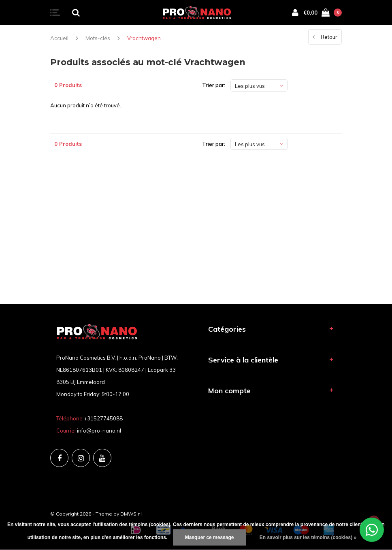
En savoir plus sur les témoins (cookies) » (308, 537)
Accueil (59, 38)
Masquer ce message (210, 537)
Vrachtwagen (144, 38)
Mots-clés (98, 38)
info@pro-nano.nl (99, 431)
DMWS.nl (131, 514)
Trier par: (214, 85)
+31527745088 (103, 418)
